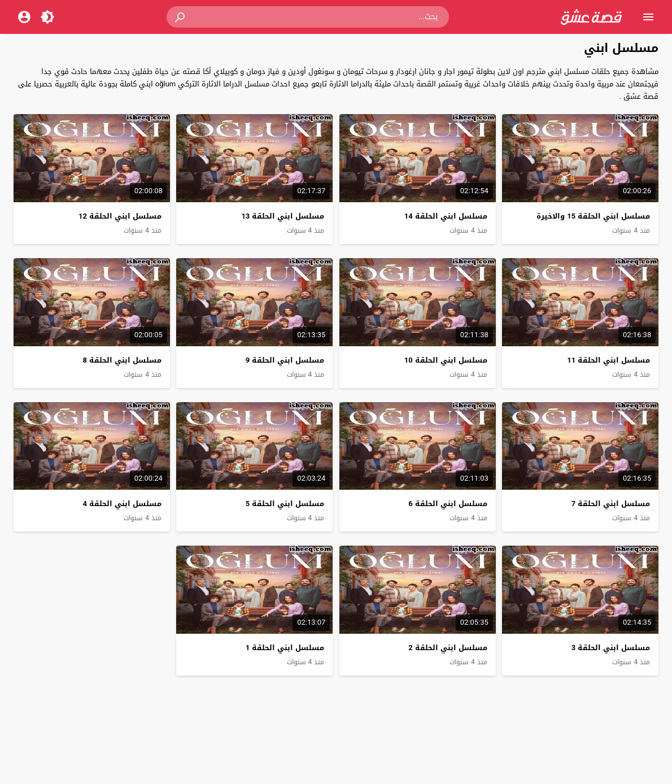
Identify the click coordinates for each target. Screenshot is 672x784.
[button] (181, 17)
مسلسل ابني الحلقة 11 (608, 360)
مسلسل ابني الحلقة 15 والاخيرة (593, 216)
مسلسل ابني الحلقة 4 (122, 504)
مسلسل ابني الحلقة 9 (285, 360)
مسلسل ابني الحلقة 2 (448, 648)
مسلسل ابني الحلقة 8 (122, 360)
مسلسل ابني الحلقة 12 (120, 216)
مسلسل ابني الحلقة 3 (611, 648)
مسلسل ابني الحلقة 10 (446, 360)
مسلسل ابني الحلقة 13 (283, 216)
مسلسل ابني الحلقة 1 (285, 648)
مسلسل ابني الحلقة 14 (446, 216)
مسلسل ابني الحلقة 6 (448, 504)
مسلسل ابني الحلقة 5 (285, 504)
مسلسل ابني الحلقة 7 (611, 504)
